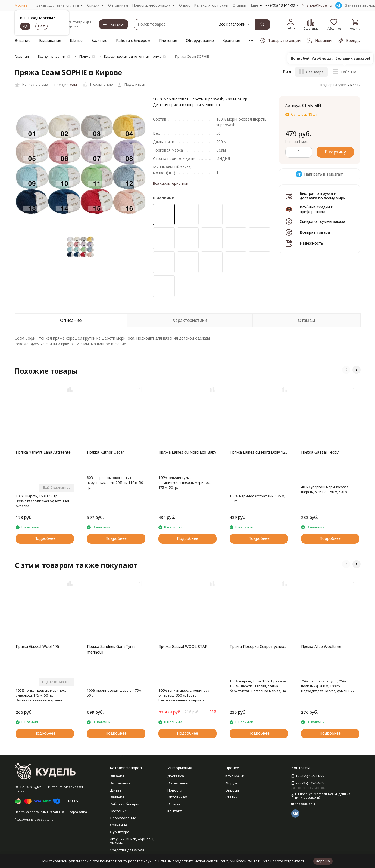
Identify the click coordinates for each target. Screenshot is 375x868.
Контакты (176, 811)
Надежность (311, 243)
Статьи (232, 797)
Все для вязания (52, 56)
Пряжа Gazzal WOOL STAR (183, 646)
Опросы (232, 790)
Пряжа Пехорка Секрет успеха (258, 646)
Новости (175, 790)
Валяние (99, 40)
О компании (178, 783)
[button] (346, 370)
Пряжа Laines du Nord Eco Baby (187, 452)
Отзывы (240, 5)
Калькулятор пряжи (211, 5)
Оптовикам (118, 5)
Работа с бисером (133, 40)
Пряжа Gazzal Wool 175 (37, 646)
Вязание (23, 40)
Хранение (231, 40)
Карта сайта (78, 812)
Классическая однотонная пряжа (133, 56)
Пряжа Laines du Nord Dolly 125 (259, 452)
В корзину (335, 152)
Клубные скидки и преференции (317, 209)
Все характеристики (171, 183)
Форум (231, 783)
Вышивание (50, 40)
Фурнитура (120, 832)
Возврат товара (315, 232)
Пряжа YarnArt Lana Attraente (43, 452)
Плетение (168, 40)
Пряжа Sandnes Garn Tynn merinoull (111, 649)
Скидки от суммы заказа (323, 221)
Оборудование (200, 40)
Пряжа (85, 56)
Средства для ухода (127, 850)
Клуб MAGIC (235, 776)
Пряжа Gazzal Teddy (320, 452)
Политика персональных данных (39, 812)
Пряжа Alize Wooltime (321, 646)
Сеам (72, 85)
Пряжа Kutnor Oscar (105, 452)
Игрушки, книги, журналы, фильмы (132, 841)
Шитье (76, 40)
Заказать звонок (360, 5)
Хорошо (323, 861)
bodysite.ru (45, 819)
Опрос (185, 5)
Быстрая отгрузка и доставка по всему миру (322, 196)
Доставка (176, 776)
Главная (22, 56)
